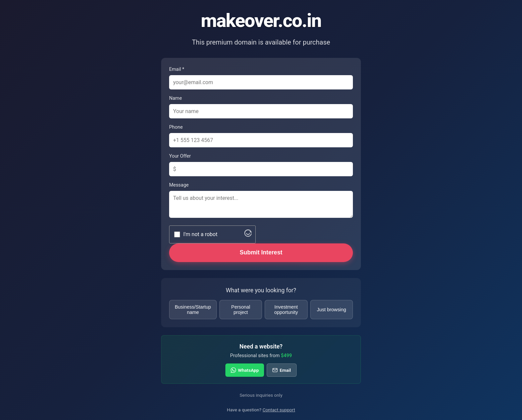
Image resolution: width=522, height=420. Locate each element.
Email (281, 370)
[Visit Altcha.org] (248, 235)
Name (175, 98)
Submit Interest (261, 252)
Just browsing (332, 310)
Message (179, 185)
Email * (177, 69)
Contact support (279, 410)
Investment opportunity (286, 310)
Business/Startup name (193, 310)
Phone (176, 127)
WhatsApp (245, 370)
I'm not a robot (201, 234)
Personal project (241, 310)
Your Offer (180, 156)
